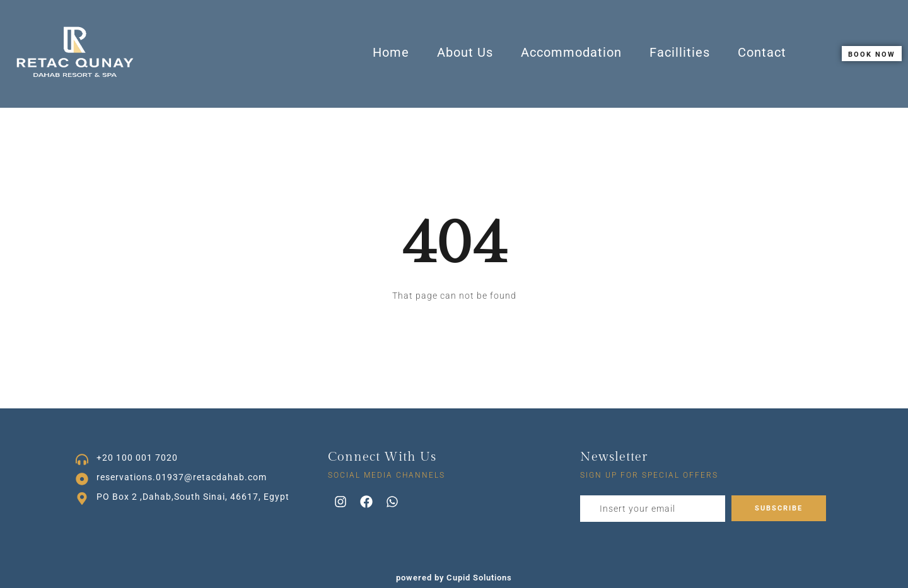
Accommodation (571, 52)
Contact (762, 52)
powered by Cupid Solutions (454, 578)
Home (391, 52)
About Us (465, 52)
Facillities (680, 52)
